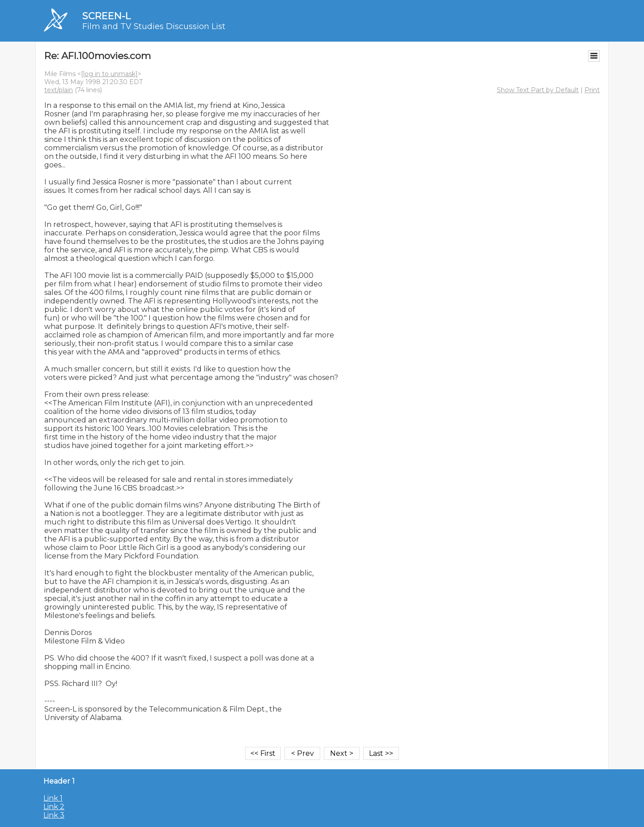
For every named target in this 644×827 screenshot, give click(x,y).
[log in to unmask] (109, 74)
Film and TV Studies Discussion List (154, 26)
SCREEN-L (106, 16)
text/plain (59, 90)
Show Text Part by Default (538, 90)
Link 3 (54, 815)
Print (592, 90)
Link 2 (54, 807)
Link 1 (53, 798)
